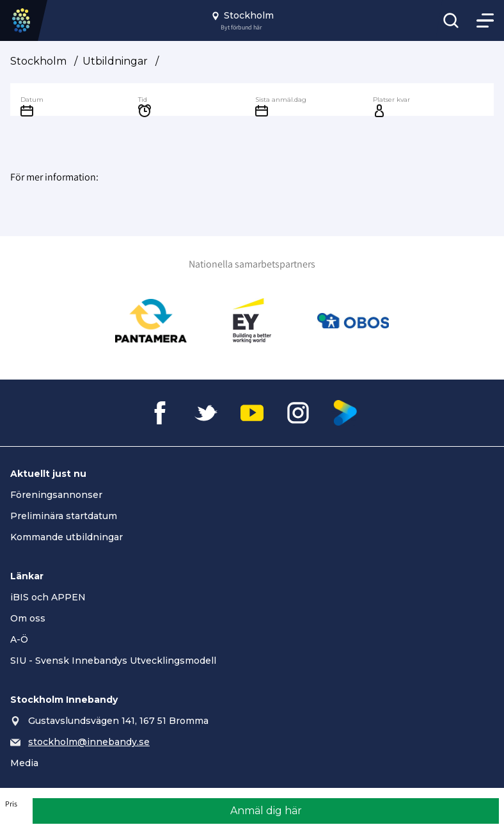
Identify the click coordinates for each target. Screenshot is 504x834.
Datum (32, 100)
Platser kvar (391, 100)
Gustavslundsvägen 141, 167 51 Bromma (118, 721)
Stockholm (38, 61)
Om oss (28, 618)
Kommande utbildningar (67, 537)
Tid (143, 100)
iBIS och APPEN (48, 597)
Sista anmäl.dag (281, 100)
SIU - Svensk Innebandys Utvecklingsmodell (113, 661)
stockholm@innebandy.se (89, 742)
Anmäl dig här (266, 811)
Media (24, 763)
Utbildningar (115, 61)
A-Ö (19, 639)
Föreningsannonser (56, 495)
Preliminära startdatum (64, 516)
